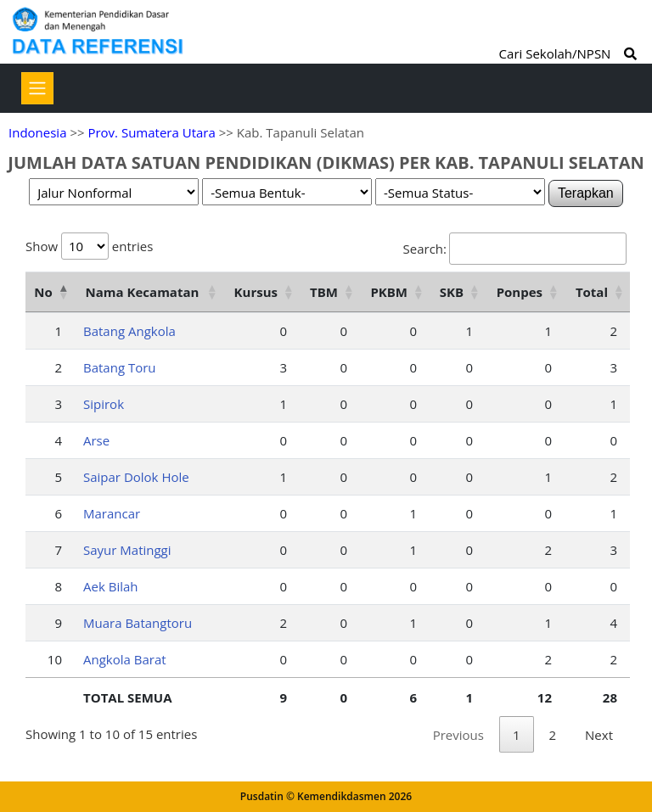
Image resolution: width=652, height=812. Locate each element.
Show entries (89, 246)
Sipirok (104, 404)
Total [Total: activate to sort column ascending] (592, 292)
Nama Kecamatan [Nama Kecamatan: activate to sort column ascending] (143, 292)
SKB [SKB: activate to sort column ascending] (452, 292)
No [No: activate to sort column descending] (43, 292)
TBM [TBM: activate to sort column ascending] (324, 292)
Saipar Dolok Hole (136, 477)
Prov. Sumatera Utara (151, 132)
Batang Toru (120, 367)
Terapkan (586, 193)
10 (55, 659)
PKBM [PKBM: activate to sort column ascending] (389, 292)
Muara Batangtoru (138, 623)
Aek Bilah (110, 586)
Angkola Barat (125, 659)
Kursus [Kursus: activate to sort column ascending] (256, 292)
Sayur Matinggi (127, 550)
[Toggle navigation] (37, 88)
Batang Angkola (129, 331)
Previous (458, 735)
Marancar (112, 513)
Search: (515, 249)
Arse (96, 440)
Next (599, 735)
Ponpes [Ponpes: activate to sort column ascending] (520, 292)
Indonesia (37, 132)
